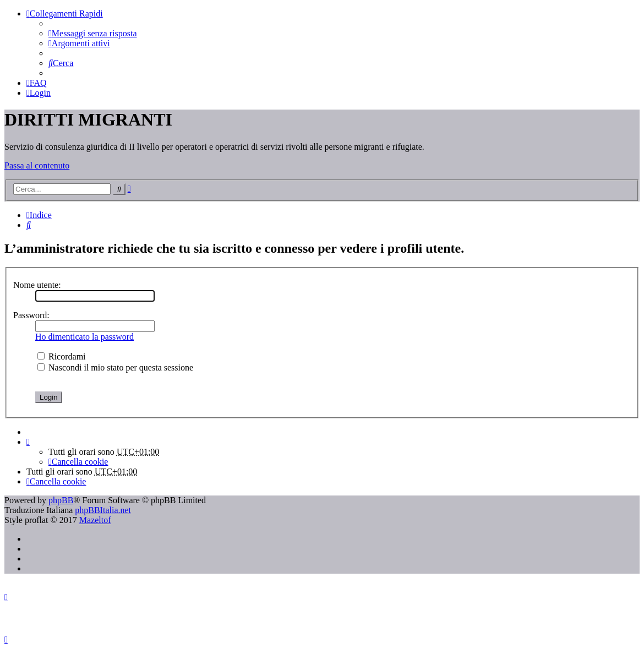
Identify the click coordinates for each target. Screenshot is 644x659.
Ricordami (62, 356)
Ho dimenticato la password (84, 337)
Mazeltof (95, 520)
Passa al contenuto (37, 165)
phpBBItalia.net (103, 510)
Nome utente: (37, 285)
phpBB (61, 500)
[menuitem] (92, 33)
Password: (31, 315)
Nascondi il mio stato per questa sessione (115, 367)
